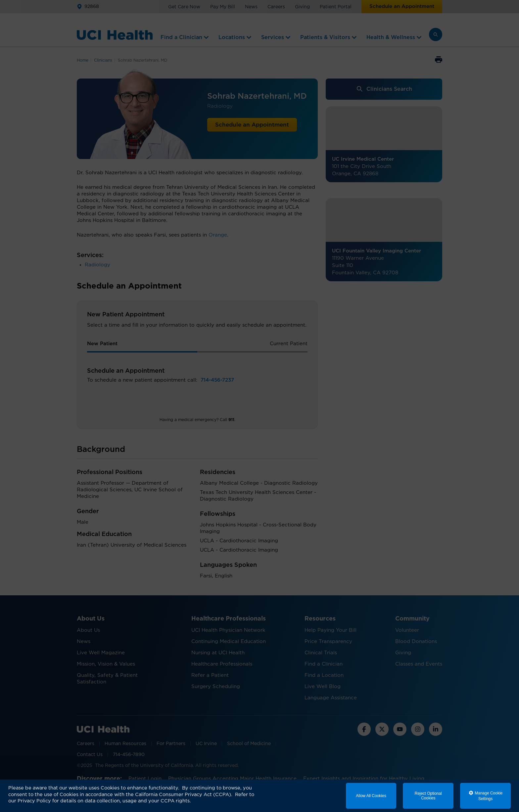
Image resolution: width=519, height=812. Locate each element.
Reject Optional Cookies (428, 796)
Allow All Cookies (371, 796)
